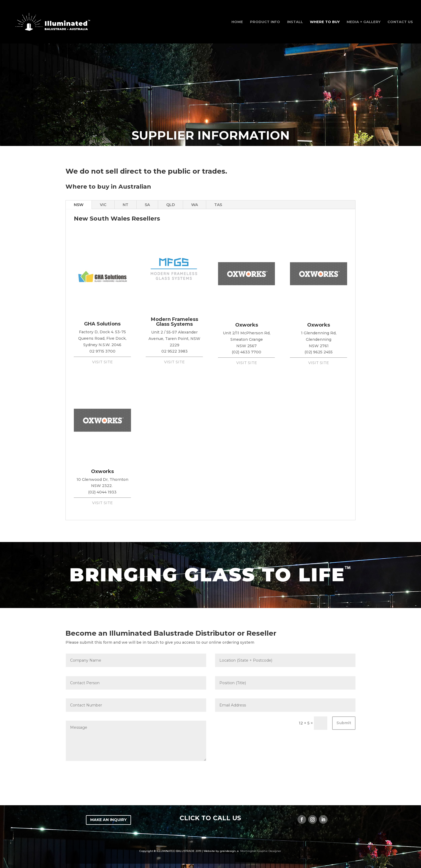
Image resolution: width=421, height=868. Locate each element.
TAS (218, 205)
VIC (103, 205)
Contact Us (400, 22)
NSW (79, 205)
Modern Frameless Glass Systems (175, 322)
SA (147, 205)
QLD (170, 205)
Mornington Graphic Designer (261, 851)
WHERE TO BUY (325, 22)
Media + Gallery (364, 22)
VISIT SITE (102, 362)
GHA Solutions (102, 324)
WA (195, 205)
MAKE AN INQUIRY (108, 820)
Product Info (265, 22)
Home (237, 22)
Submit (344, 723)
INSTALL (295, 22)
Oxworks (247, 325)
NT (126, 205)
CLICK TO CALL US (210, 818)
